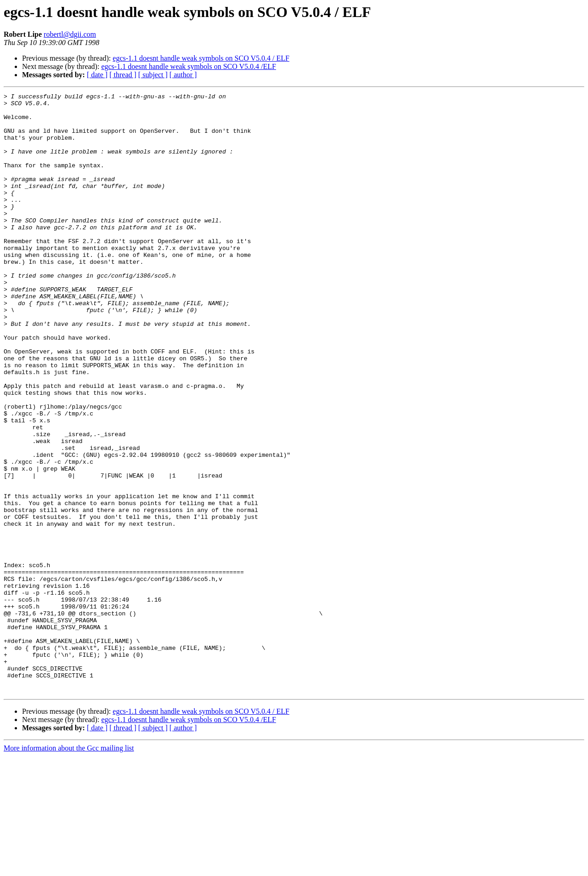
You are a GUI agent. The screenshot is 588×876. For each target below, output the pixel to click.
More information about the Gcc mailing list (69, 868)
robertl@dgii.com (70, 34)
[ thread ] (123, 75)
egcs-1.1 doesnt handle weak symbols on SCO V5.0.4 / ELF (201, 58)
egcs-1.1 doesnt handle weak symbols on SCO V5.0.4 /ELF (189, 66)
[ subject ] (153, 75)
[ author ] (183, 75)
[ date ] (97, 75)
